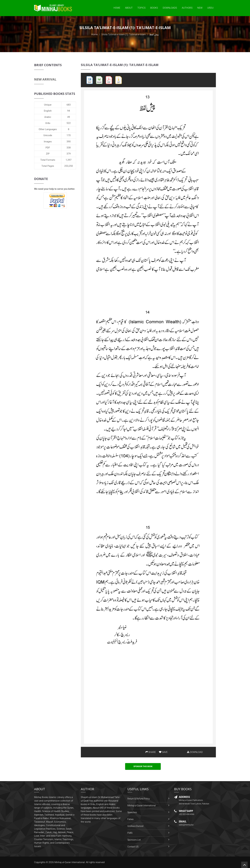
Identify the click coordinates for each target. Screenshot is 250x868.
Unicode (48, 135)
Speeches (132, 812)
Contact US (133, 847)
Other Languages (48, 129)
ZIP (48, 154)
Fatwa (130, 819)
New (200, 8)
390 (69, 142)
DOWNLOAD (195, 752)
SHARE (151, 752)
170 (69, 135)
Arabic (48, 117)
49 (69, 117)
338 (69, 148)
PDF (48, 148)
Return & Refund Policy (139, 799)
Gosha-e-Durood (135, 826)
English (48, 111)
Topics (142, 8)
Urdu (210, 8)
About (129, 8)
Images (48, 142)
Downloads (170, 8)
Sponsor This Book (143, 766)
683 (69, 105)
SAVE (163, 752)
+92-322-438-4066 (187, 814)
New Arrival (45, 79)
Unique (48, 105)
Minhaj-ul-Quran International (142, 806)
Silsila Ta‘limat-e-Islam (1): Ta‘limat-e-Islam (123, 34)
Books (154, 8)
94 (69, 111)
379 (69, 154)
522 (69, 123)
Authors (187, 8)
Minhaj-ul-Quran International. (70, 862)
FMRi (130, 833)
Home (117, 8)
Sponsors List (134, 840)
